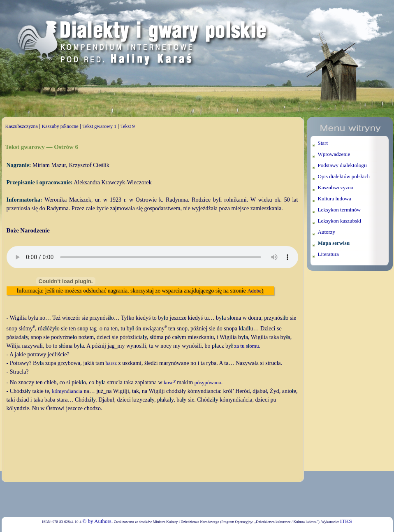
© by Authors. (97, 521)
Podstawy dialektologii (343, 165)
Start (323, 143)
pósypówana (208, 382)
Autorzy (327, 232)
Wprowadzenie (334, 154)
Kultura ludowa (335, 199)
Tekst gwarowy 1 (99, 126)
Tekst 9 (128, 126)
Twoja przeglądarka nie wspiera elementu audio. (152, 257)
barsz (111, 363)
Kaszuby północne (60, 126)
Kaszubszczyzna (22, 126)
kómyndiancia (67, 391)
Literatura (328, 254)
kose (170, 382)
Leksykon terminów (339, 210)
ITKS (346, 521)
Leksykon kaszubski (340, 221)
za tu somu (247, 346)
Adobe (254, 291)
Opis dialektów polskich (344, 176)
